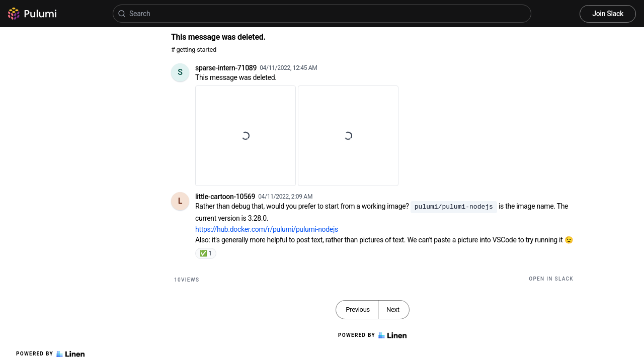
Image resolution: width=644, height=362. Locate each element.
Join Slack (608, 14)
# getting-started (194, 50)
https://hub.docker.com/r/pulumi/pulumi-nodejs (267, 229)
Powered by (50, 354)
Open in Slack (551, 279)
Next (393, 309)
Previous (358, 309)
